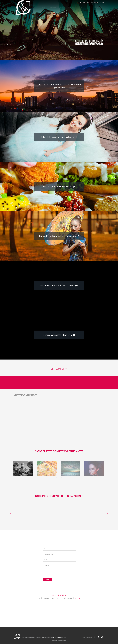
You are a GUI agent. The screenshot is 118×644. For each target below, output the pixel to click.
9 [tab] (61, 477)
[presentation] (56, 573)
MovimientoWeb (62, 640)
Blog (90, 8)
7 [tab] (57, 477)
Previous (11, 469)
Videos (81, 8)
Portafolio (71, 8)
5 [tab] (52, 477)
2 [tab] (44, 477)
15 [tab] (76, 477)
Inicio (44, 8)
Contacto (99, 8)
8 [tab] (59, 477)
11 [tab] (66, 477)
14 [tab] (74, 477)
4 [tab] (49, 477)
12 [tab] (69, 477)
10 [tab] (64, 477)
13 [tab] (71, 477)
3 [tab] (47, 477)
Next (107, 469)
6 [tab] (54, 477)
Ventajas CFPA (53, 8)
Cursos (62, 8)
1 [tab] (42, 477)
